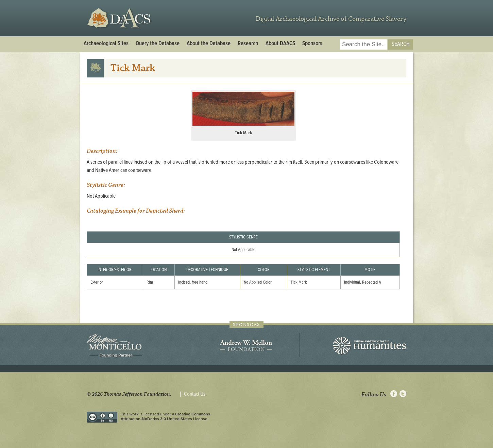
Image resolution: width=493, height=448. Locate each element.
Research (248, 44)
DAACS (120, 18)
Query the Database (158, 44)
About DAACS (280, 44)
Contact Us (195, 394)
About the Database (209, 44)
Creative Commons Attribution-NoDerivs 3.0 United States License (165, 416)
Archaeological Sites (106, 44)
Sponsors (312, 44)
